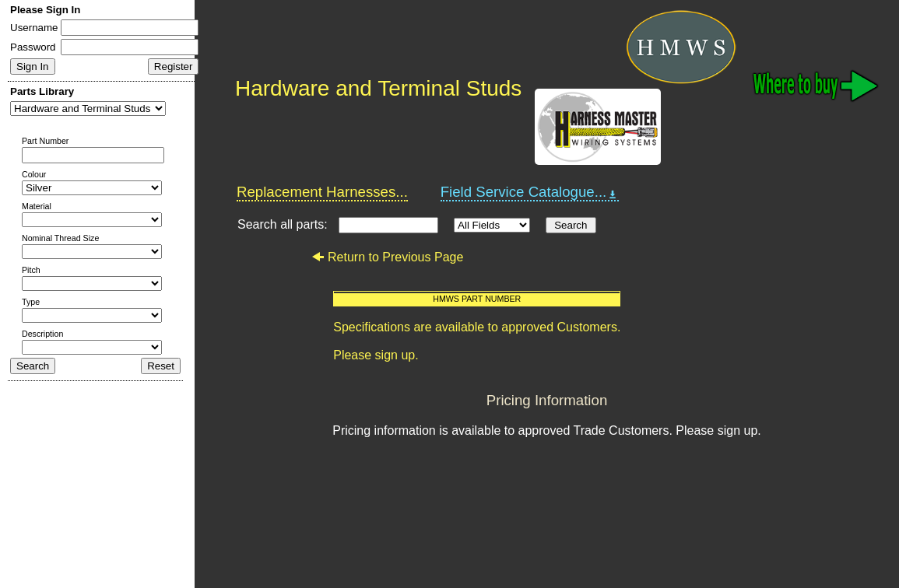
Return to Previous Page (387, 257)
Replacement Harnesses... (322, 192)
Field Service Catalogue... (530, 192)
